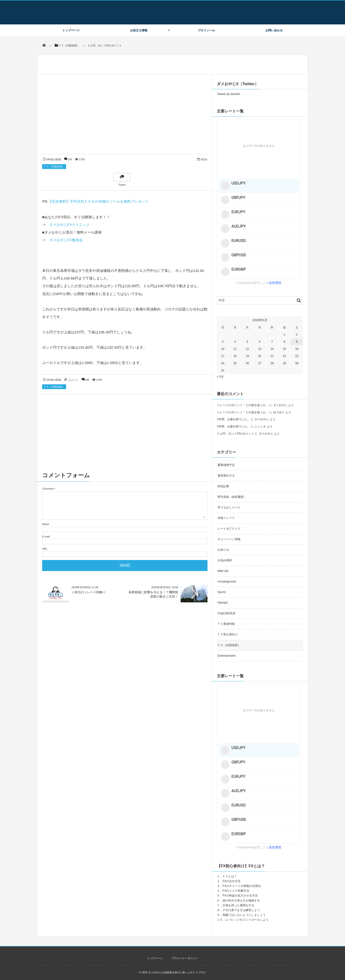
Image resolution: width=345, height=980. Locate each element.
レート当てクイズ (229, 529)
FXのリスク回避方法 (236, 891)
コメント (73, 380)
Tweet (122, 185)
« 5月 (220, 377)
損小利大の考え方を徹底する (241, 901)
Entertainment (227, 656)
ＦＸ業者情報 (226, 624)
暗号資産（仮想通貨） (232, 497)
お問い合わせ (274, 30)
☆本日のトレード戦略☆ (89, 592)
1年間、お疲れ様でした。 (233, 419)
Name (46, 524)
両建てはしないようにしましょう (244, 915)
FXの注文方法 (232, 881)
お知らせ (223, 550)
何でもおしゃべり (229, 507)
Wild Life (223, 571)
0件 (70, 159)
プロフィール (206, 30)
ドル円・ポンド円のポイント (236, 434)
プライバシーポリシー (185, 958)
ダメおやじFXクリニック (70, 225)
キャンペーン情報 (229, 539)
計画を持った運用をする (238, 905)
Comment (48, 489)
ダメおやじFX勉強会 (66, 240)
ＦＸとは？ (230, 876)
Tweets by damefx (228, 94)
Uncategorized (227, 582)
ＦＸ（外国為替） (54, 167)
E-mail (46, 537)
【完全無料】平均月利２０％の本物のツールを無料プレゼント (98, 201)
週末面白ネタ (226, 476)
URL (45, 549)
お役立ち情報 (139, 30)
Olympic (223, 603)
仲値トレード (226, 518)
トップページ (71, 30)
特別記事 (223, 486)
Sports (222, 592)
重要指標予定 (226, 465)
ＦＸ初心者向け (228, 634)
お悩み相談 (225, 560)
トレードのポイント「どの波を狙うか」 (243, 405)
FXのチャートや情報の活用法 (242, 886)
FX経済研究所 (227, 613)
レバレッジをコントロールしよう (247, 920)
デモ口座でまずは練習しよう (241, 910)
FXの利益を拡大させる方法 (240, 896)
